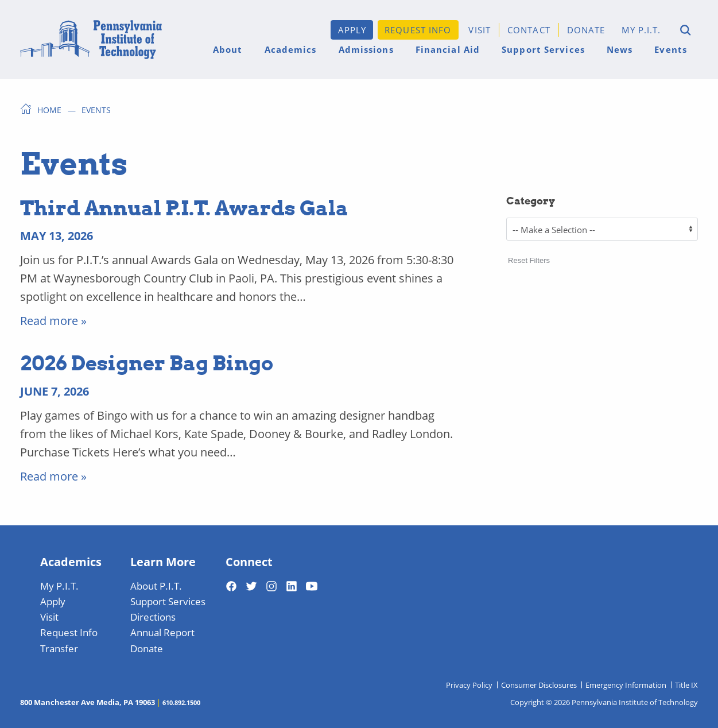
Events (671, 49)
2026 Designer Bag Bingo (147, 362)
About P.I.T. (156, 586)
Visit (480, 30)
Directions (153, 617)
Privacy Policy (469, 685)
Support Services (543, 49)
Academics (291, 49)
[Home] (91, 40)
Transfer (59, 648)
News (620, 49)
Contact (529, 30)
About (228, 49)
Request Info (418, 30)
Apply (352, 30)
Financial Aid (448, 49)
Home (49, 110)
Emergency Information (626, 685)
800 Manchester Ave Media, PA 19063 (88, 702)
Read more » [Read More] (53, 320)
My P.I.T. (641, 30)
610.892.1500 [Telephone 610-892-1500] (181, 702)
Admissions (366, 49)
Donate (586, 30)
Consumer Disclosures (539, 685)
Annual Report (162, 632)
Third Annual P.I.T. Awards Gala (184, 207)
